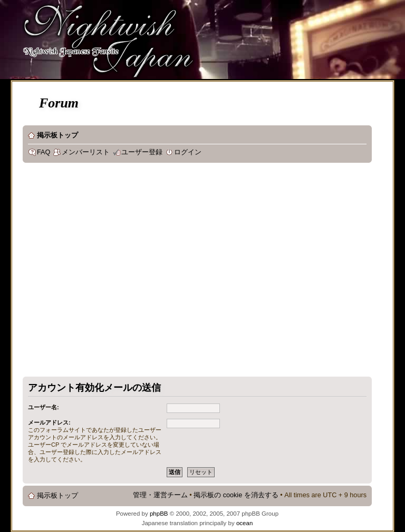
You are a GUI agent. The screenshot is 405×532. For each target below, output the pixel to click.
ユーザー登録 (142, 152)
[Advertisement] (99, 272)
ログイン (188, 152)
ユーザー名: (44, 407)
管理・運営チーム (160, 495)
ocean (244, 523)
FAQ (44, 152)
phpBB (159, 514)
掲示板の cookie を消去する (236, 495)
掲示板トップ (57, 135)
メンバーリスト (86, 152)
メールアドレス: (49, 422)
